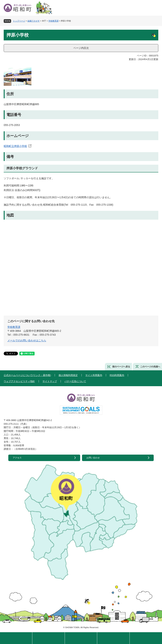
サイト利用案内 (94, 375)
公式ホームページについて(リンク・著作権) (27, 375)
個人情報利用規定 (68, 375)
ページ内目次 (81, 48)
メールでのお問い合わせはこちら (27, 340)
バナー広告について (75, 381)
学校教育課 (53, 21)
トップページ (19, 21)
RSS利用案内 (117, 375)
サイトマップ (50, 381)
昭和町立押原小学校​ (15, 146)
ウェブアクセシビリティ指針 (19, 381)
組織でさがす (34, 21)
